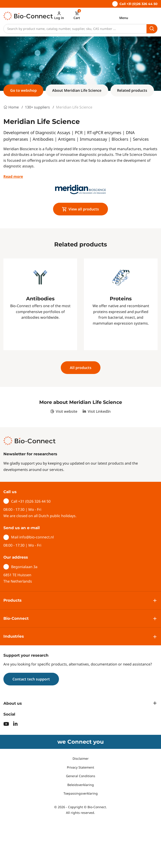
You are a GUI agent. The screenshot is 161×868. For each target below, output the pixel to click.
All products (81, 368)
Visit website (64, 411)
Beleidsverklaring (81, 785)
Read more (13, 176)
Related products (132, 90)
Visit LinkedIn (97, 411)
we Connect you (80, 742)
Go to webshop (23, 90)
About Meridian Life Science (77, 90)
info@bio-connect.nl (37, 537)
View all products (81, 209)
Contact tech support (31, 679)
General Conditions (81, 776)
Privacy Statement (80, 767)
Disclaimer (81, 758)
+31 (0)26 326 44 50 (34, 501)
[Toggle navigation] (124, 16)
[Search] (75, 29)
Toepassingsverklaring (81, 793)
